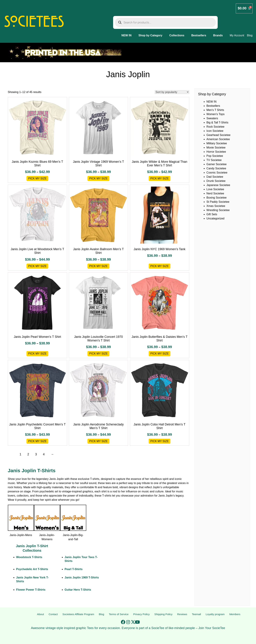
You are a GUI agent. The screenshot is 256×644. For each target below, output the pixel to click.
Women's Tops (216, 114)
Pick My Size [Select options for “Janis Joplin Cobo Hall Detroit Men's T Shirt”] (160, 441)
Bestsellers (199, 35)
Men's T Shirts (215, 110)
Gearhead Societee (219, 135)
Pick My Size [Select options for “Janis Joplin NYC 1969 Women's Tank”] (160, 266)
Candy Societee (216, 168)
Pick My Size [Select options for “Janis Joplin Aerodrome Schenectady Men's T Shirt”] (98, 441)
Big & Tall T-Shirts (217, 122)
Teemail (196, 614)
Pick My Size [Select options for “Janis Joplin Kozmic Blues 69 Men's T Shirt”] (37, 178)
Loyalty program (215, 614)
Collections (177, 35)
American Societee (218, 139)
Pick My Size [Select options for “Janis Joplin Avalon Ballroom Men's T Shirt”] (98, 266)
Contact (53, 614)
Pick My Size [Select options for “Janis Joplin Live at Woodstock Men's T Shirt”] (37, 266)
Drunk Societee (216, 181)
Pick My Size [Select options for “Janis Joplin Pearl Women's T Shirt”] (37, 354)
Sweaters (212, 118)
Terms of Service (119, 614)
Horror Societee (216, 152)
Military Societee (217, 143)
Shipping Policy (164, 614)
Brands (218, 35)
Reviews (182, 614)
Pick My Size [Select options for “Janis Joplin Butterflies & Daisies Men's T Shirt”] (160, 354)
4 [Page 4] (44, 454)
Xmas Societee (216, 206)
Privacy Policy (142, 614)
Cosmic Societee (217, 173)
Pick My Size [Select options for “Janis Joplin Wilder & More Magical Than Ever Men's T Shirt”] (160, 178)
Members (235, 614)
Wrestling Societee (218, 210)
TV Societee (214, 160)
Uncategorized (215, 218)
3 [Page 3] (36, 454)
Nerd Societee (215, 193)
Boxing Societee (217, 198)
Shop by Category (150, 35)
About (40, 614)
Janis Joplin (57, 479)
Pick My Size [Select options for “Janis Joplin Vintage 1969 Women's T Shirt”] (98, 178)
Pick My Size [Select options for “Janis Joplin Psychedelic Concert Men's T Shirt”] (37, 441)
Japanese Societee (218, 185)
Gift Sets (212, 214)
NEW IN (127, 35)
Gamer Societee (217, 164)
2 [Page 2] (28, 454)
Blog (101, 614)
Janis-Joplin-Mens (21, 535)
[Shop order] (172, 92)
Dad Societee (215, 177)
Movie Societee (216, 148)
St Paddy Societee (218, 202)
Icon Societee (215, 131)
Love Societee (215, 189)
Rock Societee (215, 127)
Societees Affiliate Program (78, 614)
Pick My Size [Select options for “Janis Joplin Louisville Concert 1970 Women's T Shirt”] (98, 354)
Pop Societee (215, 156)
